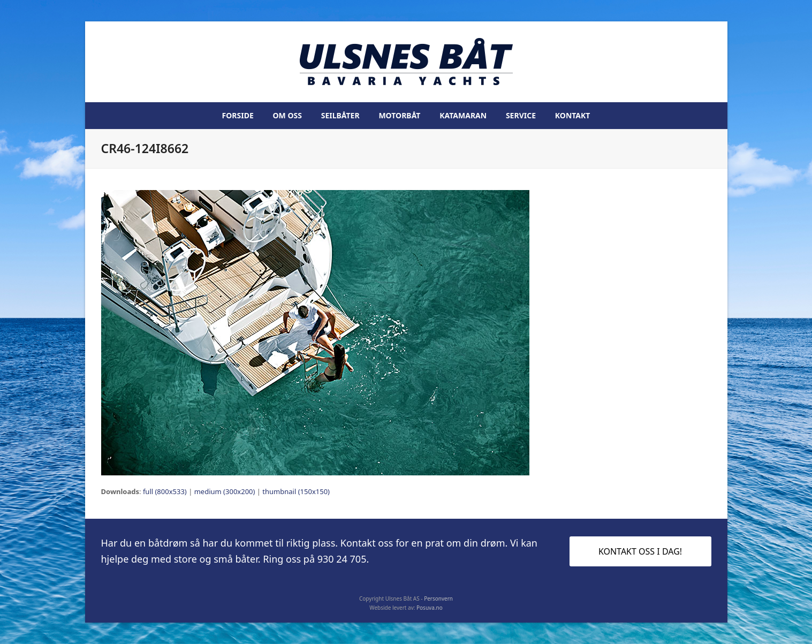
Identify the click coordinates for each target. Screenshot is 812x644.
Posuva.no (430, 608)
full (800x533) (165, 491)
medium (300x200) (225, 491)
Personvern (438, 598)
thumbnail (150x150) (296, 491)
